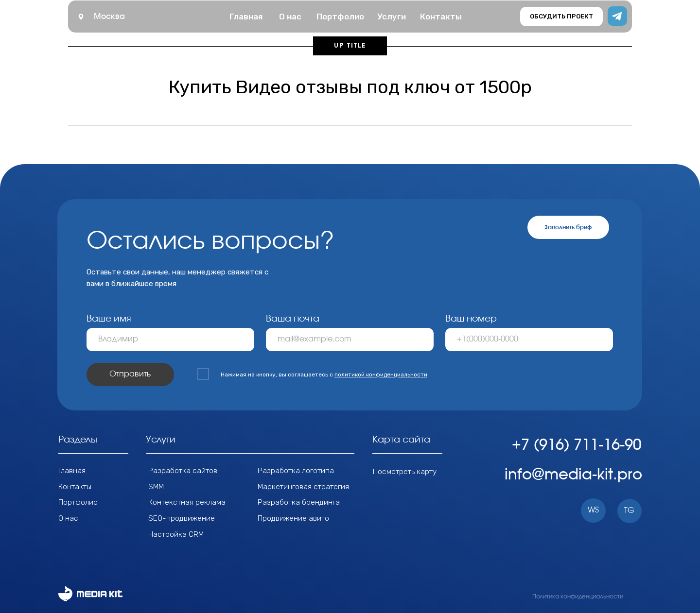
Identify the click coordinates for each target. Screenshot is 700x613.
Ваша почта (293, 319)
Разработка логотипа (296, 470)
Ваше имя (109, 319)
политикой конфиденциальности (381, 375)
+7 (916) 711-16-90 (577, 445)
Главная (72, 470)
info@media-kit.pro (573, 475)
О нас (68, 518)
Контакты (75, 486)
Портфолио (78, 502)
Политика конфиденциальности (578, 596)
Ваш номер (471, 319)
